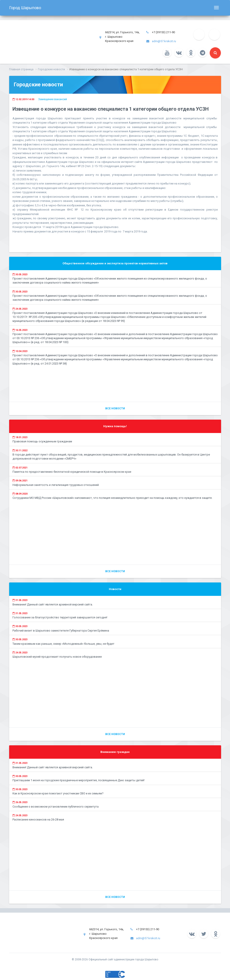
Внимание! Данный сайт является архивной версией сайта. (53, 604)
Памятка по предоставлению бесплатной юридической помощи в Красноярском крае (72, 472)
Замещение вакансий (53, 99)
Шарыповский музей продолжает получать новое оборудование (57, 657)
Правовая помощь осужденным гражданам (42, 441)
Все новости (115, 408)
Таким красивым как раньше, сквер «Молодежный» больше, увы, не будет (63, 644)
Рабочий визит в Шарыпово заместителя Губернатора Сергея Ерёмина (61, 631)
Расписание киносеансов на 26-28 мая (38, 819)
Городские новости (51, 69)
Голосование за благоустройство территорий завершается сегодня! (60, 617)
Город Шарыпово (25, 8)
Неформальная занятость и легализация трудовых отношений (56, 485)
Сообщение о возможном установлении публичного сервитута (56, 807)
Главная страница (21, 69)
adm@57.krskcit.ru (164, 41)
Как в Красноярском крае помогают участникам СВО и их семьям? (58, 793)
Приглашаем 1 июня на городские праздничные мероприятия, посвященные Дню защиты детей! (79, 780)
